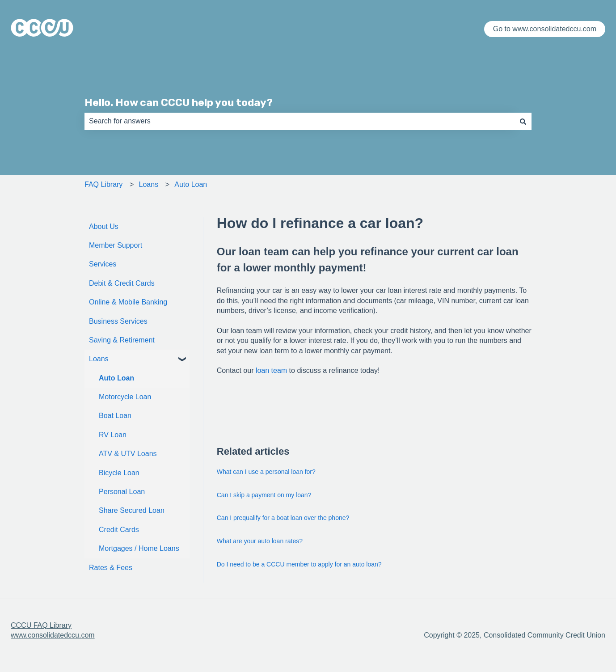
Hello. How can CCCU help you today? (179, 102)
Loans (149, 184)
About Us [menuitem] (104, 226)
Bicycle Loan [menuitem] (119, 473)
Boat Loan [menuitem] (115, 416)
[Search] (523, 121)
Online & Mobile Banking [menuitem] (128, 302)
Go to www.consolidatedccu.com (545, 29)
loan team (271, 370)
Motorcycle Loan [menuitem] (125, 397)
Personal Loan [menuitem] (122, 492)
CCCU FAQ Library (41, 625)
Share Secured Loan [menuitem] (132, 510)
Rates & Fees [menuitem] (111, 568)
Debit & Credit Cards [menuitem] (122, 283)
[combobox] (300, 121)
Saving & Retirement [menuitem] (122, 340)
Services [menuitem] (103, 264)
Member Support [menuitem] (116, 245)
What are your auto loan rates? (260, 541)
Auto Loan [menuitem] (116, 378)
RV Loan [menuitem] (113, 435)
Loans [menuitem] (99, 359)
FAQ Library (103, 184)
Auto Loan (191, 184)
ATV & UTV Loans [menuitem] (128, 454)
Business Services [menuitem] (118, 321)
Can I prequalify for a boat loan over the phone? (283, 518)
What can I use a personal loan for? (266, 472)
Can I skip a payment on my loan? (264, 495)
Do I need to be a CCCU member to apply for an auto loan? (299, 564)
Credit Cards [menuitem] (119, 530)
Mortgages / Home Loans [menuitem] (139, 548)
